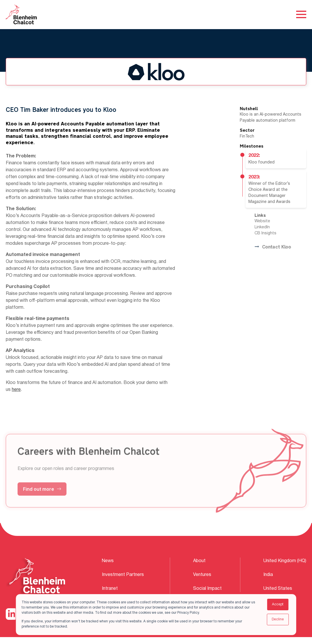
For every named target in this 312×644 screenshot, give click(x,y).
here (16, 390)
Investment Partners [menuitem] (123, 575)
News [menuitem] (108, 561)
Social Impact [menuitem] (207, 589)
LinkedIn (272, 227)
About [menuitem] (199, 561)
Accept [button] (278, 604)
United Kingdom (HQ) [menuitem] (285, 561)
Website (273, 221)
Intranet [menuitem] (110, 589)
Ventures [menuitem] (202, 575)
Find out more (42, 499)
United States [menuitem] (278, 589)
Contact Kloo (283, 247)
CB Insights (276, 233)
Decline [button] (278, 619)
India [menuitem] (268, 575)
